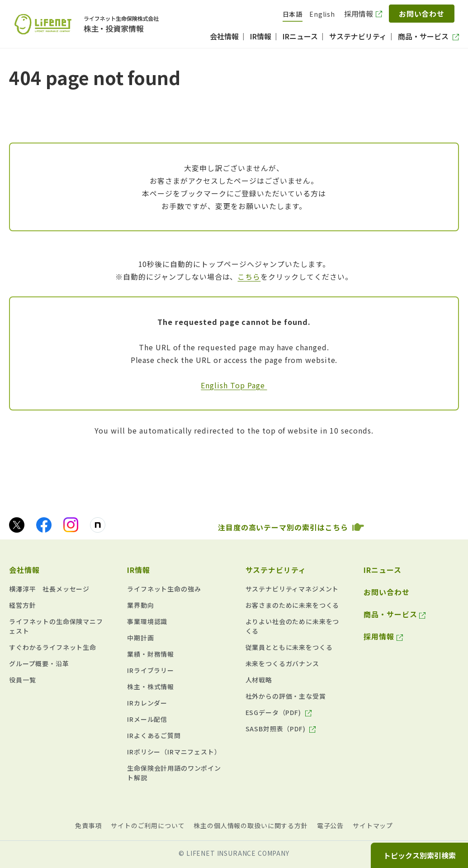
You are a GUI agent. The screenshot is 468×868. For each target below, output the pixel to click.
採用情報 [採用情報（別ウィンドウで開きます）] (359, 14)
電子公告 (330, 825)
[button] (57, 568)
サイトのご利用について (148, 825)
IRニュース (383, 570)
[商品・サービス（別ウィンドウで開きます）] (428, 36)
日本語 (293, 14)
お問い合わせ (422, 14)
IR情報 (139, 570)
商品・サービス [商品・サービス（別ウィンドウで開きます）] (390, 614)
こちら (249, 277)
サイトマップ (373, 825)
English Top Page (234, 385)
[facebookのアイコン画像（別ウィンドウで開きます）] (44, 525)
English (322, 14)
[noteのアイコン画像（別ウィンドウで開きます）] (98, 525)
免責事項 (88, 825)
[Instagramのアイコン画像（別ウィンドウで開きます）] (71, 525)
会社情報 (24, 570)
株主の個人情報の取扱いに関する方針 (251, 825)
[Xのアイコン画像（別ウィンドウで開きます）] (17, 525)
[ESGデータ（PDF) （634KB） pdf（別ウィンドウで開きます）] (279, 713)
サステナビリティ (276, 570)
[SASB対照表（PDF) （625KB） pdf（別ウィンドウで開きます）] (281, 729)
